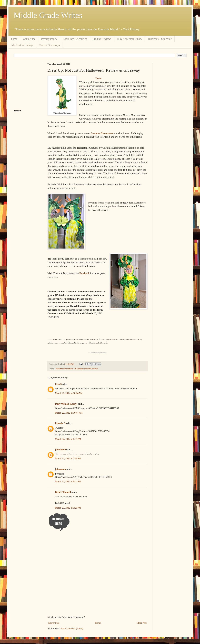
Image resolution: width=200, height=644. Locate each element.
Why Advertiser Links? (130, 39)
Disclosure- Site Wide (160, 39)
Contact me (29, 39)
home (14, 39)
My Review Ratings (22, 45)
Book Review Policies (75, 39)
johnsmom (60, 450)
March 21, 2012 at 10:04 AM (69, 393)
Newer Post (54, 623)
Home (98, 623)
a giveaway (98, 353)
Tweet (98, 78)
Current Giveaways (49, 45)
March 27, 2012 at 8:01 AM (68, 482)
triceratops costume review (86, 369)
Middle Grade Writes (48, 15)
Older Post (142, 623)
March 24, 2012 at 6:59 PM (68, 439)
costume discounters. (65, 369)
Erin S (58, 384)
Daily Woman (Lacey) (66, 404)
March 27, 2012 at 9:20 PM (68, 508)
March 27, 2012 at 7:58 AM (68, 459)
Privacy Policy (49, 39)
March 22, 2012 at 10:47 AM (69, 413)
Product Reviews (102, 39)
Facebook (84, 273)
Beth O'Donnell (63, 492)
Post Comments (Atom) (72, 629)
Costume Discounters (102, 133)
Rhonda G (60, 423)
